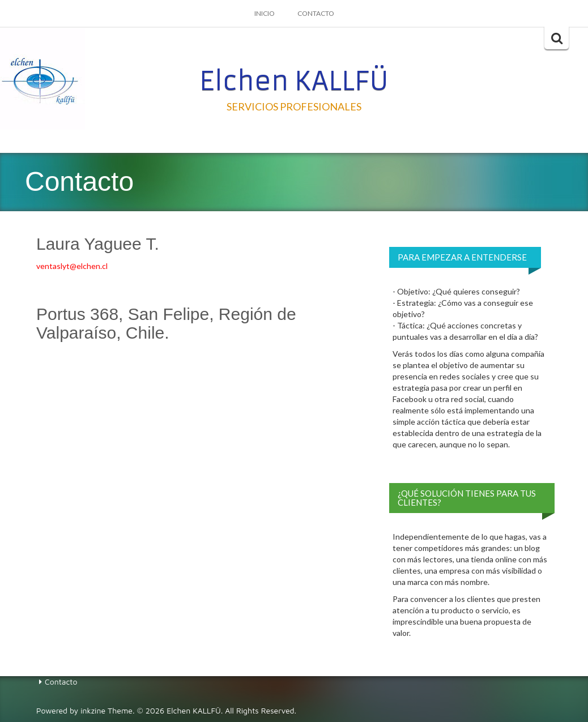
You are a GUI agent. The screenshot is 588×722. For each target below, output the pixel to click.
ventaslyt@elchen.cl (72, 266)
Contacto (316, 13)
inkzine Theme (106, 710)
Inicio (265, 13)
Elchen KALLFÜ (294, 81)
